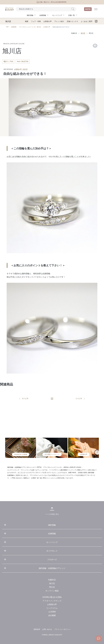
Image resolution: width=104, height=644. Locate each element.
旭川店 (83, 33)
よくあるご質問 (87, 21)
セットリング (52, 542)
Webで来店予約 (23, 62)
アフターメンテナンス (52, 601)
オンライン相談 (52, 591)
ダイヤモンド (52, 551)
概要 (27, 21)
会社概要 (52, 615)
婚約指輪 (52, 525)
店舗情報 (14, 27)
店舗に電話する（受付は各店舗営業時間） (52, 2)
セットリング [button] (57, 15)
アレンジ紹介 (59, 21)
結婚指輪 (52, 534)
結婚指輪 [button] (43, 15)
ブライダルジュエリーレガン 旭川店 (30, 27)
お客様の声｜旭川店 (21, 69)
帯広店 (91, 33)
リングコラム (52, 608)
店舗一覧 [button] (71, 15)
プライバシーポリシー (62, 629)
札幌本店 (74, 33)
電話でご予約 (8, 62)
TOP (7, 27)
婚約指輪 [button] (30, 15)
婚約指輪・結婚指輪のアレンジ (52, 568)
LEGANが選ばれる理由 (52, 597)
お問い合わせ (47, 629)
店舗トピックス (72, 21)
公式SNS (52, 612)
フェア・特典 (36, 21)
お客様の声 (48, 21)
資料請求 (37, 629)
